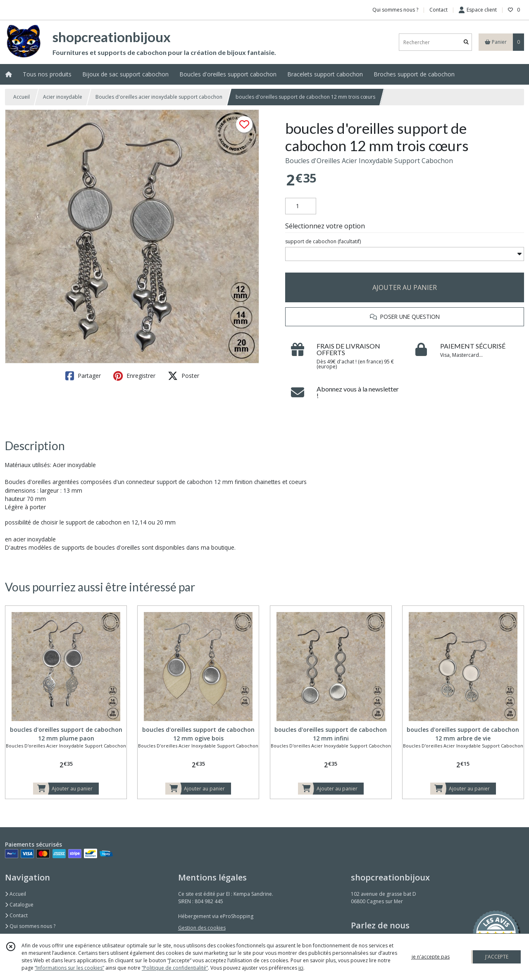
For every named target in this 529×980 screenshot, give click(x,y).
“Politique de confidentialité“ (175, 968)
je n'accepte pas (431, 957)
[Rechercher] (466, 42)
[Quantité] (301, 206)
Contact (438, 10)
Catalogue (19, 905)
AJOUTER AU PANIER (405, 287)
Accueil (21, 97)
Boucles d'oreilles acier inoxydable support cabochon (159, 97)
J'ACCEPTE (497, 957)
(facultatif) (323, 241)
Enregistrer (134, 376)
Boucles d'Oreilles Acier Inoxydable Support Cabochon (369, 161)
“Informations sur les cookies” (69, 968)
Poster (183, 376)
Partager (83, 376)
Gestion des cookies (202, 928)
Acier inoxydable (63, 97)
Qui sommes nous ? (30, 926)
